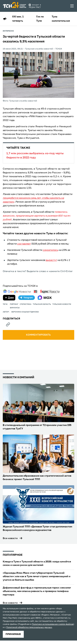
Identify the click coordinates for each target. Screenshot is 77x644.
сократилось (50, 250)
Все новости (10, 538)
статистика (26, 304)
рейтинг (14, 304)
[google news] (17, 292)
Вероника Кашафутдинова (25, 312)
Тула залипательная (61, 19)
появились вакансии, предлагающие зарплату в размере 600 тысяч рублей (37, 216)
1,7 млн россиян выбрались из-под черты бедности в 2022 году (38, 152)
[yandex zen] (9, 298)
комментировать (39, 335)
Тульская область (42, 304)
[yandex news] (46, 291)
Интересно (8, 31)
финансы (15, 308)
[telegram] (27, 298)
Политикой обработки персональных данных (29, 627)
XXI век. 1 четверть (18, 19)
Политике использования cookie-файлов (53, 624)
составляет (24, 244)
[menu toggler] (72, 6)
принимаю (13, 634)
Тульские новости (62, 304)
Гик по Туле (40, 19)
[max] (45, 298)
